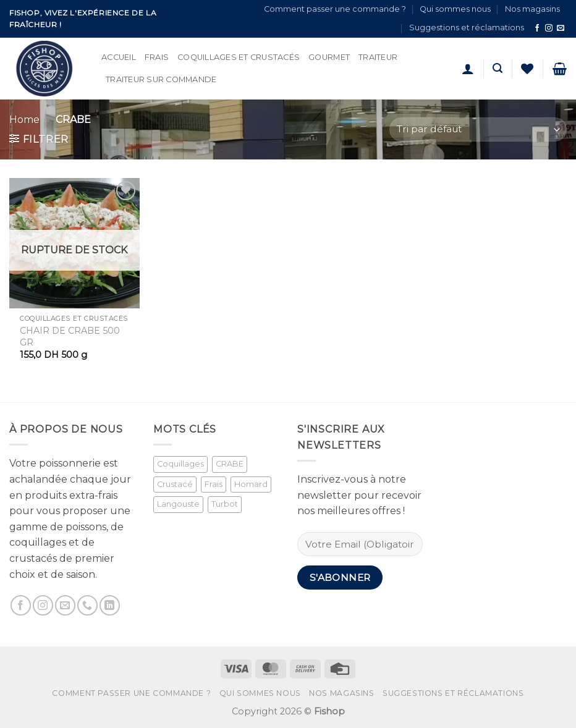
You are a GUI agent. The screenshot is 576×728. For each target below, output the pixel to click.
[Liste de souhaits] (527, 69)
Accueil (119, 57)
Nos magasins (532, 9)
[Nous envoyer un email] (561, 28)
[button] (468, 69)
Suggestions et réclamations (467, 28)
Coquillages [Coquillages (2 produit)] (180, 464)
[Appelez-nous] (87, 605)
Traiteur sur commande (161, 79)
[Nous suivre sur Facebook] (537, 28)
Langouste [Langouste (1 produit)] (178, 504)
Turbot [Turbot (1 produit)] (225, 504)
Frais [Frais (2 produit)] (214, 484)
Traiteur (378, 57)
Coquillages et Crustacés (239, 57)
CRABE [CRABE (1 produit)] (230, 464)
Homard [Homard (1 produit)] (251, 484)
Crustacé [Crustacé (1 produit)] (175, 484)
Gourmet (329, 57)
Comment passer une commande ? (335, 9)
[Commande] (478, 129)
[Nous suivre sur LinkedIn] (110, 605)
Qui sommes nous (455, 9)
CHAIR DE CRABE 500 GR (70, 336)
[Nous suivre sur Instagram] (549, 28)
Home (24, 120)
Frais (157, 57)
